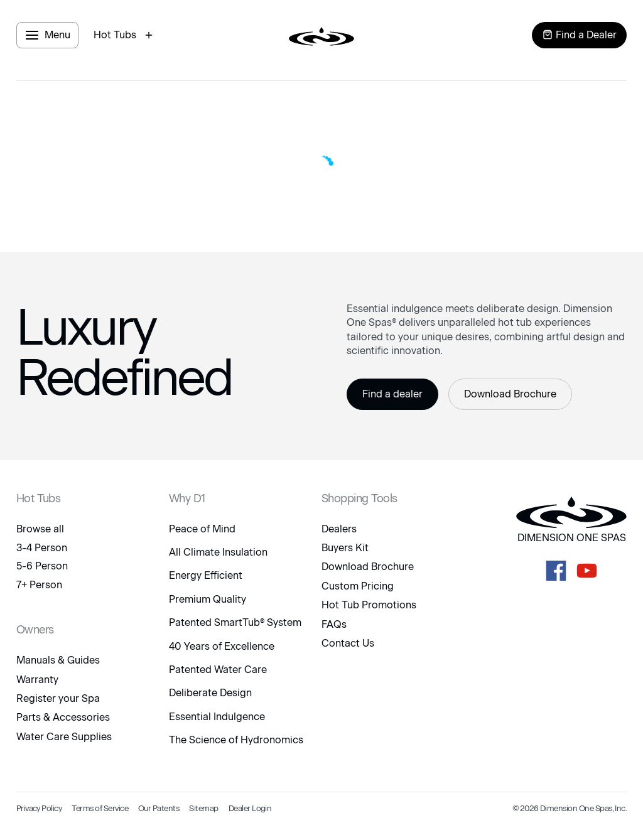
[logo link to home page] (321, 35)
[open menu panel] (47, 35)
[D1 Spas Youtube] (587, 571)
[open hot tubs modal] (125, 35)
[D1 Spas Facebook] (556, 571)
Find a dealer (392, 394)
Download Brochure (510, 394)
